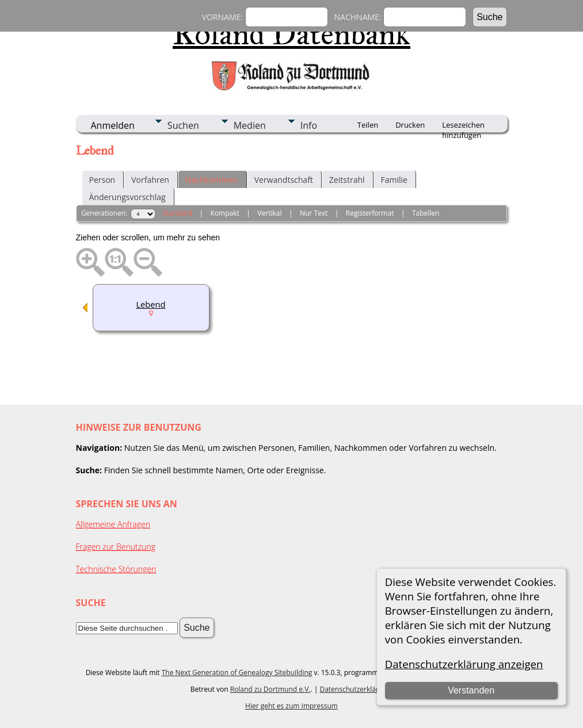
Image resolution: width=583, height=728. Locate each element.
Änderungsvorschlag (127, 197)
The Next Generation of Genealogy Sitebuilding (237, 673)
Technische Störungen (116, 569)
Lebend (150, 304)
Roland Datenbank (291, 34)
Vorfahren (150, 180)
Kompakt (225, 213)
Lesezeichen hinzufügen (463, 126)
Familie (394, 180)
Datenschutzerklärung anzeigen (464, 664)
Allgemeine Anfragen (113, 524)
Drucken (410, 125)
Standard (178, 213)
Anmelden (113, 125)
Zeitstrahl (347, 180)
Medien (250, 125)
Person (102, 180)
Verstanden (471, 690)
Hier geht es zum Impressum (291, 706)
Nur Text (314, 213)
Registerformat (370, 213)
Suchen (183, 125)
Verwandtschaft (284, 180)
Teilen (368, 125)
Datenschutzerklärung (355, 689)
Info (309, 125)
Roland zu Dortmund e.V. (270, 689)
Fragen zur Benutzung (116, 547)
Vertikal (269, 213)
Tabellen (426, 213)
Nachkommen (212, 180)
